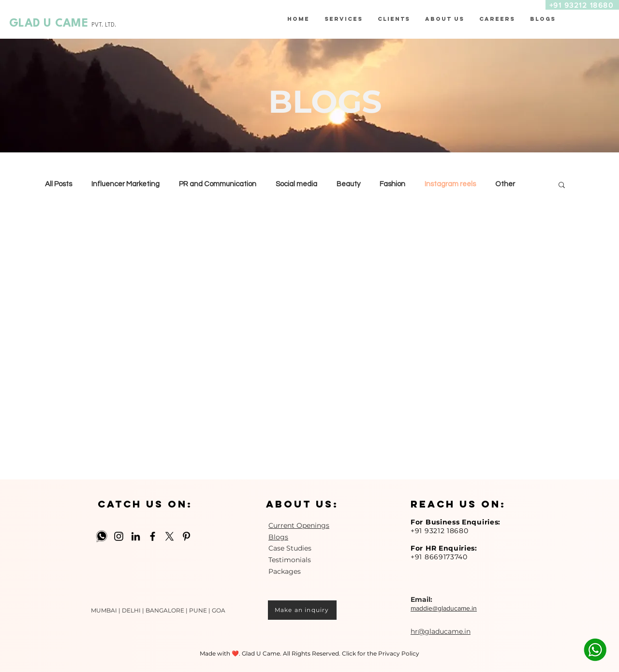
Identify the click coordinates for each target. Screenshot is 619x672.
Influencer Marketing (125, 184)
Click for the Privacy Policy (381, 653)
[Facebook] (153, 536)
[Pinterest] (186, 536)
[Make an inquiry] (302, 610)
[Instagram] (119, 536)
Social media (296, 184)
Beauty (348, 184)
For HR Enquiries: (444, 548)
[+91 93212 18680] (582, 5)
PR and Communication (218, 184)
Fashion (392, 184)
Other (505, 184)
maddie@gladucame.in (444, 608)
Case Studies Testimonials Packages (290, 560)
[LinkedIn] (136, 536)
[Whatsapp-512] (102, 536)
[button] (394, 19)
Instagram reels (450, 184)
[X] (169, 536)
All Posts (59, 184)
